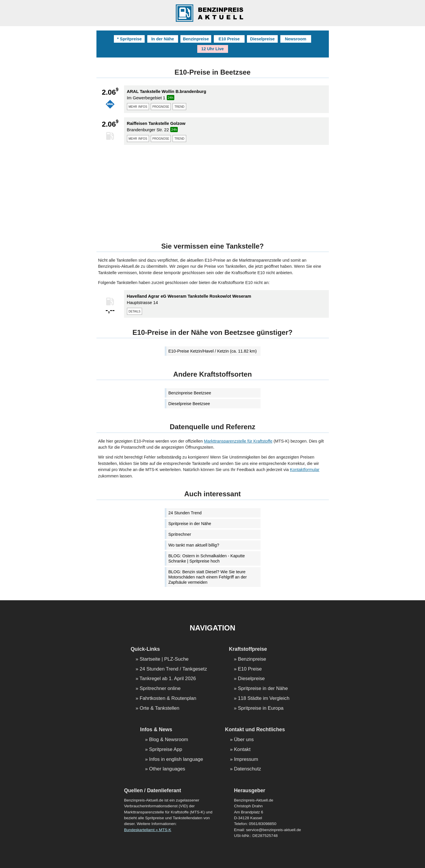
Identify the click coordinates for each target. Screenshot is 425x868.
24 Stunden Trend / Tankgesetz (173, 669)
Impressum (246, 760)
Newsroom (296, 39)
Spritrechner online (160, 689)
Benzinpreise (196, 39)
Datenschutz (247, 769)
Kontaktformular (305, 470)
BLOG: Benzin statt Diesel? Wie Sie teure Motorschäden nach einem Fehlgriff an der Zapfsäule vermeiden (208, 577)
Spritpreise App (166, 750)
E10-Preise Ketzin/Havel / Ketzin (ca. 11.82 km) (213, 351)
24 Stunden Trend (185, 513)
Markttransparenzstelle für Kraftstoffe (238, 441)
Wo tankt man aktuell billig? (194, 545)
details (135, 311)
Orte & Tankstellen (160, 708)
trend (179, 106)
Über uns (244, 740)
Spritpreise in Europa (261, 708)
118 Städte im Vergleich (264, 699)
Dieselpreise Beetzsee (189, 404)
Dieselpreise (262, 39)
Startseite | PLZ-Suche (164, 659)
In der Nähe (163, 39)
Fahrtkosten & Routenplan (168, 699)
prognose (161, 106)
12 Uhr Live (213, 49)
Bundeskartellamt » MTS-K (148, 830)
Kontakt (242, 750)
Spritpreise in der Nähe (190, 524)
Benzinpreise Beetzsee (190, 393)
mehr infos (138, 106)
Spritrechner (180, 534)
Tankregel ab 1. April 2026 (168, 679)
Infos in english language (176, 760)
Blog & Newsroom (168, 740)
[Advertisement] (213, 190)
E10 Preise (229, 39)
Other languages (167, 769)
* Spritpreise (129, 39)
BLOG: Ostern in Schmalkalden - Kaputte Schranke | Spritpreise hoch (207, 558)
